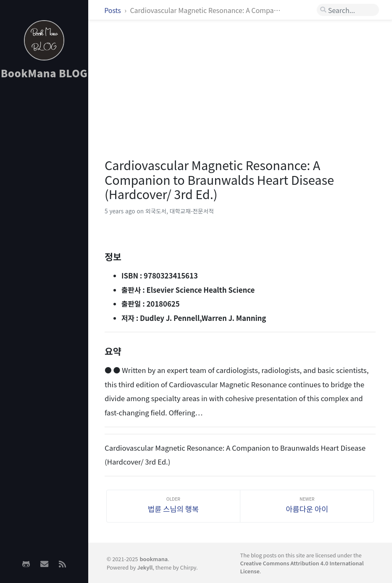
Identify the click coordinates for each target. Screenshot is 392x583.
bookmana (154, 559)
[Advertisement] (44, 219)
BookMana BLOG (44, 73)
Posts (113, 10)
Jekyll (145, 567)
